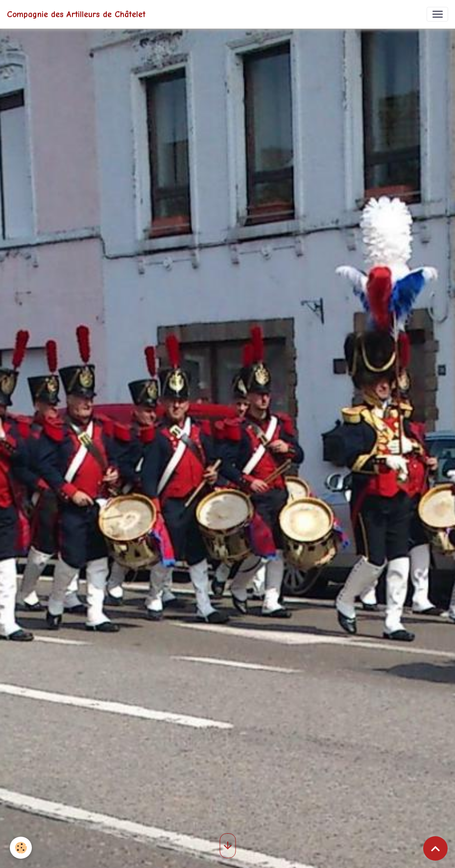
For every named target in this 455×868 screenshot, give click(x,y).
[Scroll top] (435, 848)
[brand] (76, 14)
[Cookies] (21, 848)
